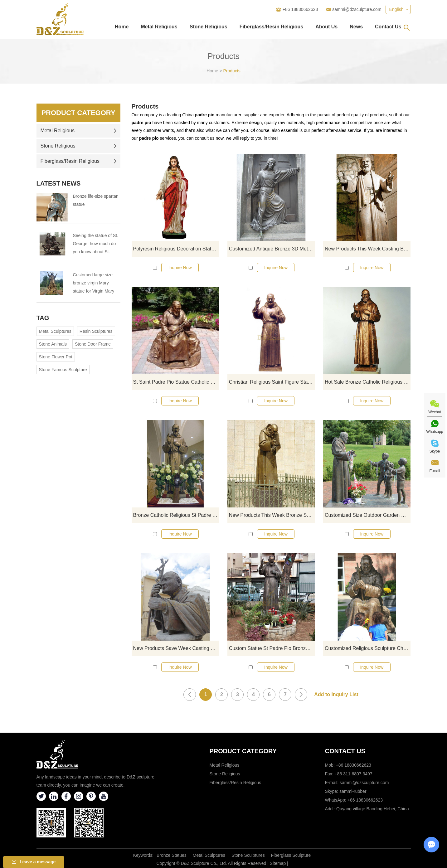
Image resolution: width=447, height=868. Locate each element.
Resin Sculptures (96, 331)
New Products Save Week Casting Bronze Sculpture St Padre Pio (176, 648)
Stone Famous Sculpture (63, 370)
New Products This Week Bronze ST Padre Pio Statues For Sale (272, 515)
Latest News (59, 183)
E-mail (435, 471)
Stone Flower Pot (56, 357)
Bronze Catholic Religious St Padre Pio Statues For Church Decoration (176, 515)
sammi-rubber (353, 791)
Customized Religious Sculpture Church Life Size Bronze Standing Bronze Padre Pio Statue (368, 648)
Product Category (78, 113)
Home (122, 27)
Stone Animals (53, 344)
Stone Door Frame (93, 344)
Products (232, 71)
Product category (243, 751)
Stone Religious (209, 27)
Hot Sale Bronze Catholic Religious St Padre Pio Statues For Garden (368, 382)
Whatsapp (435, 432)
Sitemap (278, 863)
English (396, 9)
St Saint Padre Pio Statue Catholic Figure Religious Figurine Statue (176, 382)
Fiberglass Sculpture (291, 855)
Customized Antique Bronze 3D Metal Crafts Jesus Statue (272, 249)
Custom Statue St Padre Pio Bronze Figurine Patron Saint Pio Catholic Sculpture (272, 648)
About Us (326, 27)
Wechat (435, 412)
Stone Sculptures (248, 855)
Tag (43, 318)
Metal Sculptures (55, 331)
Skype (435, 451)
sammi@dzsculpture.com (357, 9)
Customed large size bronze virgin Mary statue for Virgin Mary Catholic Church (94, 284)
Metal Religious (159, 27)
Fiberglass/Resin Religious (272, 27)
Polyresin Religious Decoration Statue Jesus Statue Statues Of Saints (176, 249)
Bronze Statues (172, 855)
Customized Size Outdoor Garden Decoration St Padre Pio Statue (368, 515)
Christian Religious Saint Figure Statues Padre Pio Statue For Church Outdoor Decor (272, 382)
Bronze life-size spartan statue (96, 200)
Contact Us (388, 27)
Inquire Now (180, 268)
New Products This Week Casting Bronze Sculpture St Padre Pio (368, 249)
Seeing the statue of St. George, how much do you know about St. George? (96, 244)
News (356, 27)
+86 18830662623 (365, 800)
